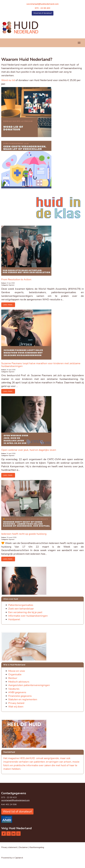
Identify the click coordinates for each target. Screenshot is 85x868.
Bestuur (13, 678)
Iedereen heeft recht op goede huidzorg (24, 534)
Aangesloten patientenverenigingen (29, 685)
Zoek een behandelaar (21, 609)
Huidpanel (14, 619)
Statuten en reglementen (23, 699)
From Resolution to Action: (16, 279)
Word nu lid (8, 80)
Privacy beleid (16, 703)
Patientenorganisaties (21, 605)
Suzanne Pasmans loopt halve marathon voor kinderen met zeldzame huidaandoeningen (41, 365)
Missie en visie (17, 671)
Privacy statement (9, 847)
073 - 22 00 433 (43, 8)
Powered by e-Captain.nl (12, 858)
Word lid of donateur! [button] (43, 13)
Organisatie (15, 674)
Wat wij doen (16, 707)
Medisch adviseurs (19, 682)
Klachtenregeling (37, 847)
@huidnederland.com (42, 4)
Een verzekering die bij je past (25, 612)
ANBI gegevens (17, 692)
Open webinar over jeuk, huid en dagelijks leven (29, 450)
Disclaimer (24, 847)
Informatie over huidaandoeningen (28, 616)
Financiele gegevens (20, 696)
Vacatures (14, 689)
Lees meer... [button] (8, 305)
